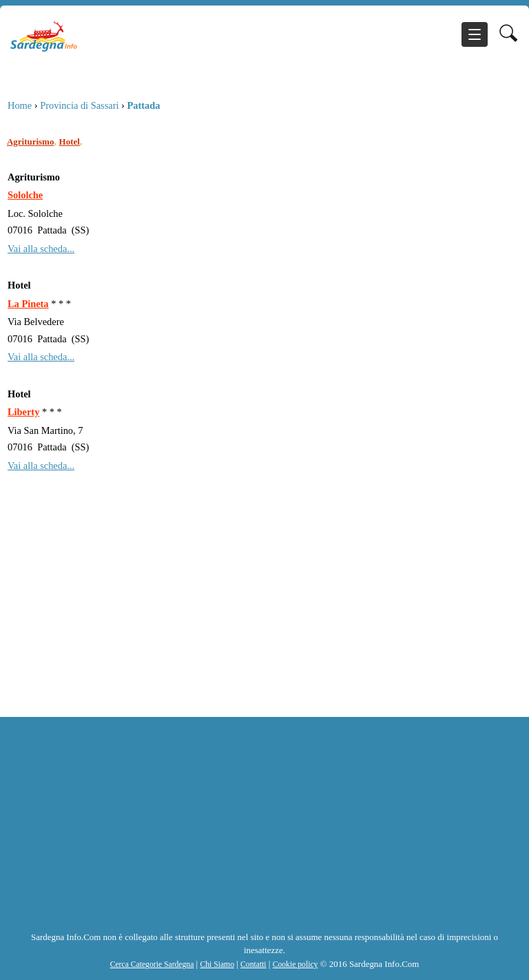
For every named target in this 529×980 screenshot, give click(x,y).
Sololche (25, 195)
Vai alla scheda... (41, 249)
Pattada (143, 105)
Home (20, 105)
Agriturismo (30, 142)
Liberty (23, 412)
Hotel (70, 142)
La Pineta (28, 304)
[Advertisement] (261, 614)
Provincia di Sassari (79, 105)
